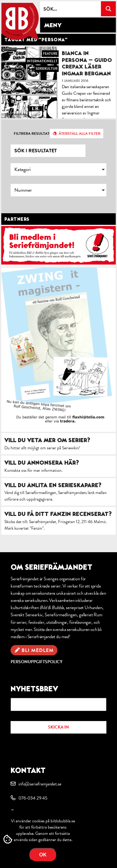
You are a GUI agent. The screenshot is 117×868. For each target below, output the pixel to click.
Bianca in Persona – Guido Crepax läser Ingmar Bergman (87, 63)
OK (43, 855)
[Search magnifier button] (108, 9)
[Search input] (71, 9)
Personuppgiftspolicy (37, 662)
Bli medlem (38, 650)
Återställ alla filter (80, 134)
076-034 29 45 (33, 798)
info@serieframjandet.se (40, 784)
